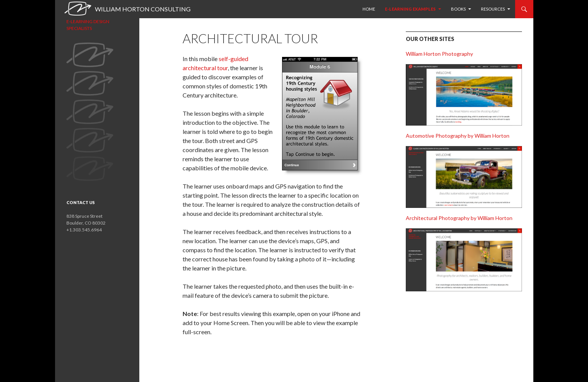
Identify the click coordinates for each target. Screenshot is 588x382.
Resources (493, 9)
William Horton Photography (439, 54)
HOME (369, 9)
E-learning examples (410, 9)
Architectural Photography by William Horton (459, 218)
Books (458, 9)
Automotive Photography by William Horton (458, 136)
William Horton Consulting (143, 9)
